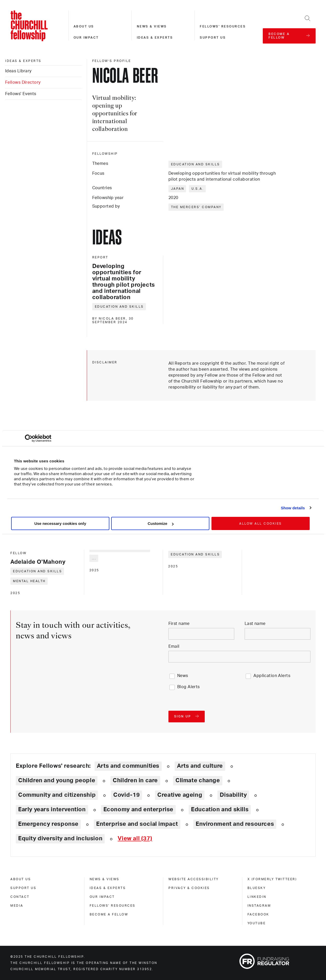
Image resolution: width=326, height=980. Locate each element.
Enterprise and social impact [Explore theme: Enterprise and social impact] (137, 824)
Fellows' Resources (113, 906)
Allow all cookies (261, 524)
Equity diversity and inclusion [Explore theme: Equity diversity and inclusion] (60, 838)
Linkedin (257, 897)
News (183, 676)
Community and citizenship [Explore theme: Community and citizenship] (57, 795)
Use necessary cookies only (60, 523)
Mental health (29, 581)
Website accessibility (194, 879)
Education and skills (196, 164)
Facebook (258, 914)
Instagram (259, 906)
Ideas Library (18, 71)
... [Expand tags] (94, 558)
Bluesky (257, 888)
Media (17, 906)
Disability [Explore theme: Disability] (233, 795)
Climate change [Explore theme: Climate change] (198, 780)
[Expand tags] (135, 839)
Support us (213, 38)
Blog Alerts (189, 687)
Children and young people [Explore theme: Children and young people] (57, 780)
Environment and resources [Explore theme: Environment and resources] (235, 824)
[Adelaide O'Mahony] (45, 558)
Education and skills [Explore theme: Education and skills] (220, 809)
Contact (20, 897)
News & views (152, 26)
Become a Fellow (109, 914)
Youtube (257, 923)
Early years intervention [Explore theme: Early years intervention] (52, 809)
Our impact (86, 38)
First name (179, 624)
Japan (178, 189)
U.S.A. (198, 189)
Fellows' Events (21, 94)
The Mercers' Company (196, 207)
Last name (255, 624)
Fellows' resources (223, 26)
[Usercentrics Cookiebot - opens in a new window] (29, 438)
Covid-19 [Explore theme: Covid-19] (126, 795)
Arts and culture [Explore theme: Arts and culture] (200, 766)
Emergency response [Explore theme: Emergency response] (48, 824)
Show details (293, 508)
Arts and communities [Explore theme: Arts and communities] (128, 766)
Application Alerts (272, 676)
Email (174, 646)
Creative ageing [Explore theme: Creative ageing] (180, 795)
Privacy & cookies (189, 888)
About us (84, 26)
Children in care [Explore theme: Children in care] (135, 780)
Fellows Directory (23, 82)
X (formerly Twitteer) (272, 879)
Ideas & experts (155, 38)
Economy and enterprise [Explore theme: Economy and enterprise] (138, 809)
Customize (161, 523)
